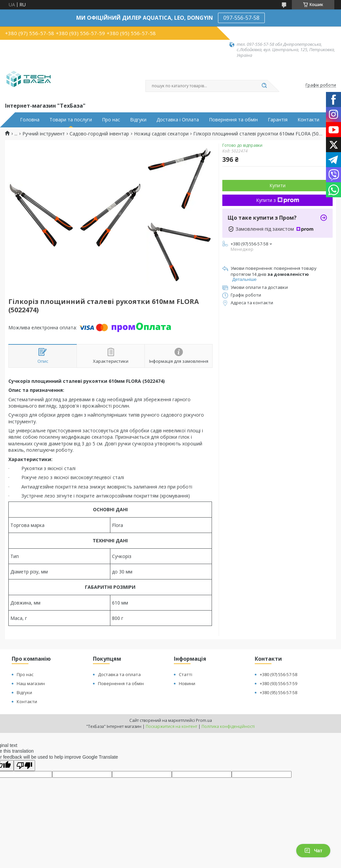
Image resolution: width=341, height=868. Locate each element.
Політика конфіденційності (228, 726)
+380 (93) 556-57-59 (278, 683)
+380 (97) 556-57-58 (278, 674)
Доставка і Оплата (178, 120)
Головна (30, 120)
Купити (277, 185)
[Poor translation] (24, 766)
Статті (186, 674)
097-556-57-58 (241, 18)
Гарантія (278, 120)
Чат (313, 851)
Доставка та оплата (119, 674)
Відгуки (138, 120)
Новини (187, 683)
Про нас (111, 120)
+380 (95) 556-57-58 (278, 692)
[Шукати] (264, 86)
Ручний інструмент (44, 134)
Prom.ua (204, 720)
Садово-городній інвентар (99, 134)
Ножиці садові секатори (161, 134)
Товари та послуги (71, 120)
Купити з (278, 200)
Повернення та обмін (233, 120)
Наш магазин (31, 683)
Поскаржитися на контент (172, 726)
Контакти (308, 120)
